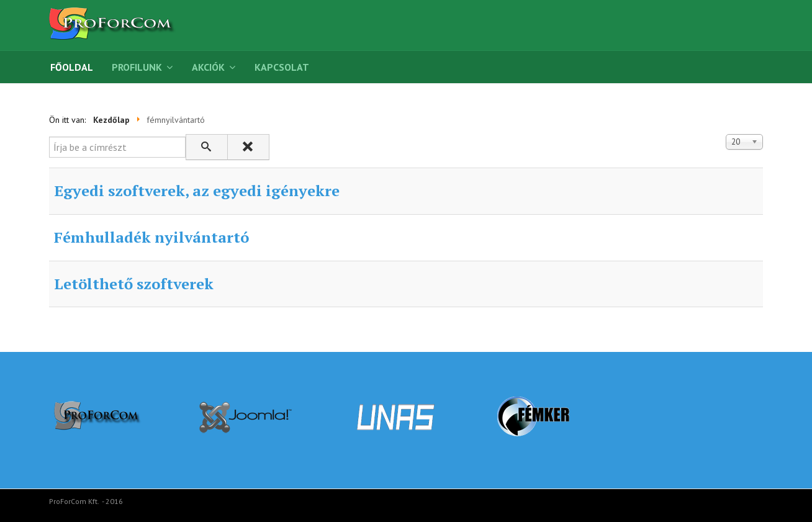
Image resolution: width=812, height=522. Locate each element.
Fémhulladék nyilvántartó (151, 237)
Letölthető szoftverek (134, 284)
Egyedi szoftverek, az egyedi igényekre (197, 191)
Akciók (208, 67)
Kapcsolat (282, 67)
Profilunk (137, 67)
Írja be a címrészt (49, 134)
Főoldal (72, 67)
